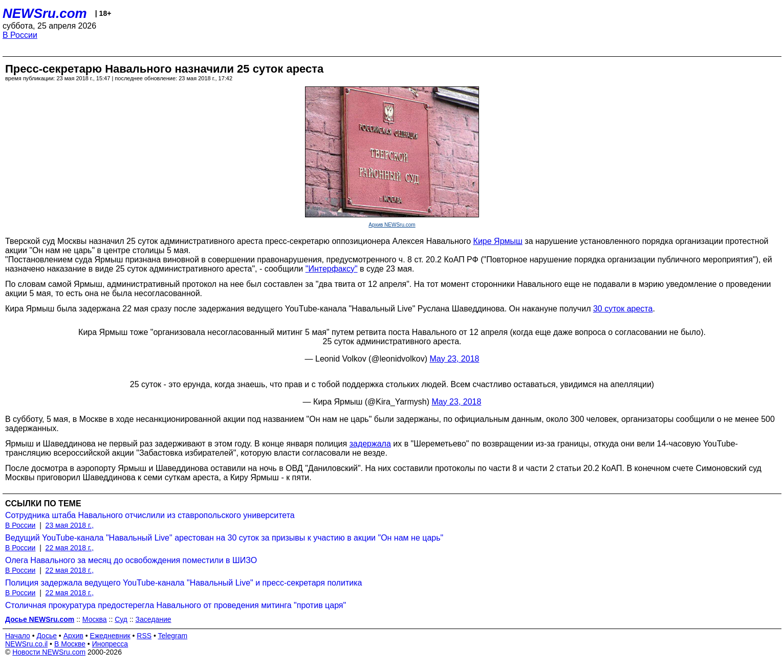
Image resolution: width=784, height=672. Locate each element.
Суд (121, 619)
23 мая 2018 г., (70, 525)
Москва (95, 619)
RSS (144, 636)
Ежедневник (110, 636)
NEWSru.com (45, 13)
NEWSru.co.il (26, 644)
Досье (47, 636)
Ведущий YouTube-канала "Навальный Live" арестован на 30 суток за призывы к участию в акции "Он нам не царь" (224, 538)
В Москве (70, 644)
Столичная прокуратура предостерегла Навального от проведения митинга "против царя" (176, 605)
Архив (73, 636)
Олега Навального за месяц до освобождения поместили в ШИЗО (131, 560)
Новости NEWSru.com (49, 652)
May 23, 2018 (454, 359)
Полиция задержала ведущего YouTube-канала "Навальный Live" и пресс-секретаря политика (183, 583)
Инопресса (110, 644)
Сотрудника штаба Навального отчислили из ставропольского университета (150, 515)
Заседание (154, 619)
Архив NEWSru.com (392, 225)
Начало (18, 636)
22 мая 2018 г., (70, 548)
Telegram (173, 636)
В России (20, 35)
